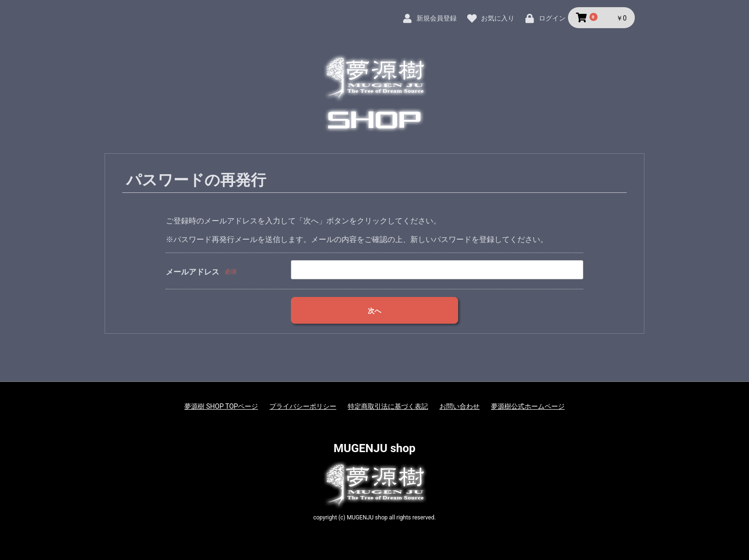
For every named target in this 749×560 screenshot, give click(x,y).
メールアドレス (193, 272)
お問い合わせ (460, 406)
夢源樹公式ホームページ (528, 406)
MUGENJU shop (374, 448)
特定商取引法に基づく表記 (388, 406)
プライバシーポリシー (303, 406)
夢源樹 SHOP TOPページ (221, 406)
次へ (374, 311)
